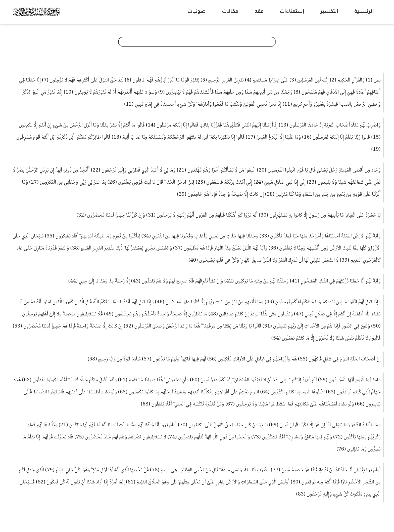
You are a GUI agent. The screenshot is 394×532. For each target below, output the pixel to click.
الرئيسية (364, 12)
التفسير (329, 12)
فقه (259, 12)
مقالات (230, 12)
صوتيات (197, 12)
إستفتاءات (292, 12)
